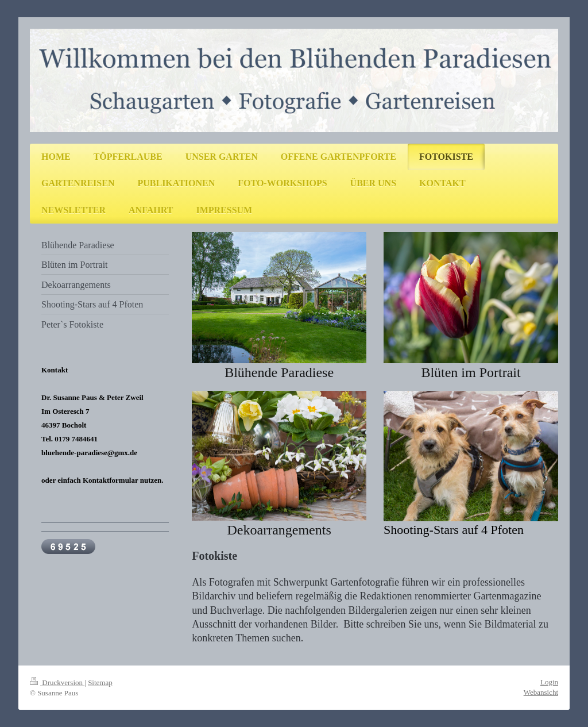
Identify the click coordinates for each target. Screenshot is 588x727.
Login (549, 682)
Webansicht (541, 692)
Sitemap (100, 682)
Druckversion (57, 682)
